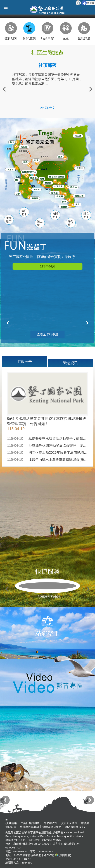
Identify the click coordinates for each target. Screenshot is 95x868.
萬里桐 (10, 169)
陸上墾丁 (40, 223)
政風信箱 (11, 823)
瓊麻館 (33, 177)
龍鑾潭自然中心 (34, 172)
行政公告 (25, 362)
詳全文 (50, 108)
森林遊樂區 (56, 176)
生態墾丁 (9, 220)
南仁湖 (77, 135)
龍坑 (77, 204)
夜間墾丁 (55, 215)
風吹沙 (73, 187)
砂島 (65, 201)
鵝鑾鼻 (63, 206)
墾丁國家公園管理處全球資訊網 (47, 10)
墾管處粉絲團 (88, 3)
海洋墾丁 (24, 213)
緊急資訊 (70, 363)
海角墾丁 (71, 223)
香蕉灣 (59, 196)
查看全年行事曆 (48, 334)
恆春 (25, 161)
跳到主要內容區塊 (2, 2)
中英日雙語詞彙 (30, 823)
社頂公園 (59, 186)
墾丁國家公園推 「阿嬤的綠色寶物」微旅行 (42, 257)
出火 (36, 160)
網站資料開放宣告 (76, 827)
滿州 (59, 156)
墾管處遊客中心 (54, 182)
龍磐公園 (79, 195)
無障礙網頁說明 (52, 827)
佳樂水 (79, 168)
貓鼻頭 (34, 198)
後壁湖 (36, 189)
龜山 (12, 142)
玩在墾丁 (86, 215)
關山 (17, 179)
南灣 (41, 178)
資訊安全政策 (69, 823)
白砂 (17, 193)
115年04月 (47, 266)
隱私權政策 (50, 823)
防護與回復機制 (29, 827)
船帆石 (54, 191)
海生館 (23, 146)
